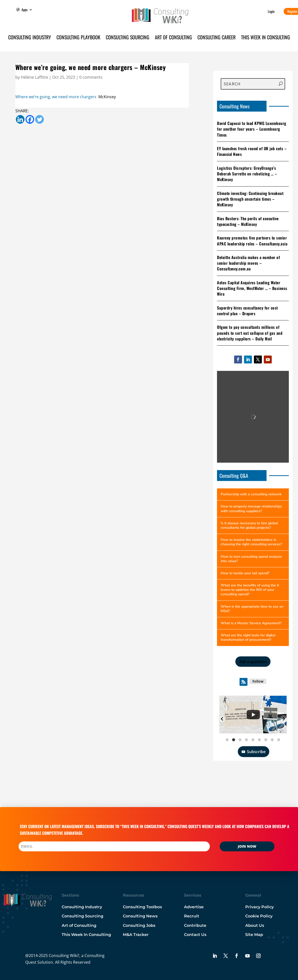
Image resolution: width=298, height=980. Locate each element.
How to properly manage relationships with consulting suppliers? (251, 509)
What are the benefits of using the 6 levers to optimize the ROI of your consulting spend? (250, 590)
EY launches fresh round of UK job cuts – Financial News (252, 151)
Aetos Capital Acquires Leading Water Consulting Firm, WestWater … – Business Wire (252, 288)
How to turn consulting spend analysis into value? (251, 559)
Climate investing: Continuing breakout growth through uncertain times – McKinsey (250, 199)
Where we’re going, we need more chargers (56, 97)
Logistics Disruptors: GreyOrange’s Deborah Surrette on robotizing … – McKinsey (247, 174)
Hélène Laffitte (34, 77)
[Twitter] (40, 119)
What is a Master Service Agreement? (251, 623)
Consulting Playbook (78, 38)
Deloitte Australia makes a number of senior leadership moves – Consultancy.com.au (248, 263)
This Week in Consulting (266, 38)
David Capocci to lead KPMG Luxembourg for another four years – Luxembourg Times (252, 129)
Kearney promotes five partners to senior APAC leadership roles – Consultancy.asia (252, 241)
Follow (258, 681)
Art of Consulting (173, 38)
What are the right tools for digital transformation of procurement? (248, 637)
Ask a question (253, 662)
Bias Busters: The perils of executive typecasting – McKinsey (248, 221)
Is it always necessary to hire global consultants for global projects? (249, 525)
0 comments (91, 77)
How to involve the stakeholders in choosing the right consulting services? (251, 542)
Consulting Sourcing (128, 38)
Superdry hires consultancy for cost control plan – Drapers (247, 311)
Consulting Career (217, 38)
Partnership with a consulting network (251, 494)
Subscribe (254, 752)
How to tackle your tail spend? (245, 573)
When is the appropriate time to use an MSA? (252, 609)
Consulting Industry (30, 38)
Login (271, 11)
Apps (25, 10)
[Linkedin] (20, 119)
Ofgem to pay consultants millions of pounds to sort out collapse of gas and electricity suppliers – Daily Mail (250, 333)
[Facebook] (30, 119)
